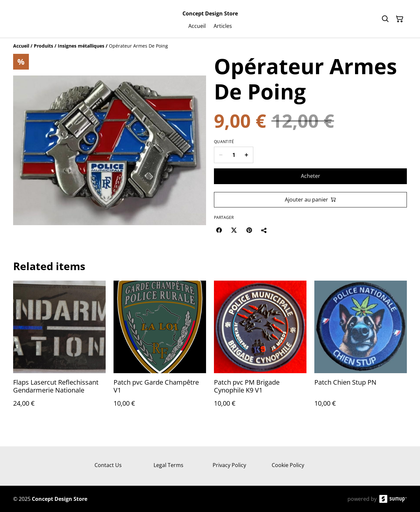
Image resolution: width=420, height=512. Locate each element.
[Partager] (264, 230)
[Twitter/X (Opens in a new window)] (234, 230)
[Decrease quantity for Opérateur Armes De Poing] (221, 155)
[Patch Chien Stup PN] (361, 350)
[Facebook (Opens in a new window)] (219, 230)
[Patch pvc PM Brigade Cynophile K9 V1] (260, 350)
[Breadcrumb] (210, 46)
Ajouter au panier (310, 200)
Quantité (224, 142)
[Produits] (43, 46)
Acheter (311, 176)
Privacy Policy (229, 465)
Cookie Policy (288, 465)
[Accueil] (21, 46)
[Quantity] (234, 155)
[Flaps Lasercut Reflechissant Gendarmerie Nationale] (59, 350)
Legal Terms (168, 465)
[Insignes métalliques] (81, 46)
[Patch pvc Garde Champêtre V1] (160, 350)
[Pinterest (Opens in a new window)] (249, 230)
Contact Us (108, 465)
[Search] (385, 19)
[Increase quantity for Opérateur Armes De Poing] (247, 155)
